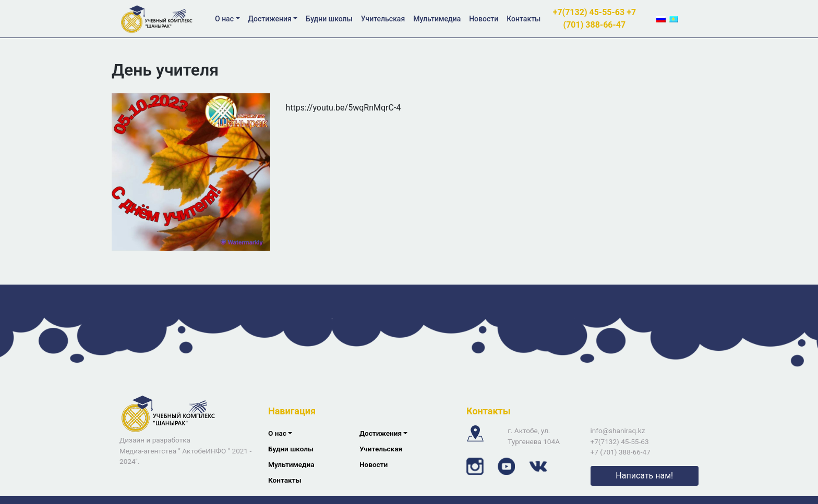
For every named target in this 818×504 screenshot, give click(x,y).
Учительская (383, 19)
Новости (484, 19)
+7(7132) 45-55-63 (590, 12)
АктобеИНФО (204, 451)
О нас (224, 19)
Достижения (270, 19)
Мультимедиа (437, 19)
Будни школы (329, 19)
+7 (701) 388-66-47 (621, 452)
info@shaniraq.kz (618, 431)
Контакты (524, 19)
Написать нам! (644, 476)
